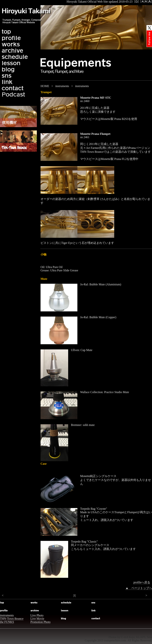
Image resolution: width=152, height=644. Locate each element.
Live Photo (37, 615)
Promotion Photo (40, 622)
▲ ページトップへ (139, 588)
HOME (45, 86)
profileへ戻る (142, 582)
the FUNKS (7, 622)
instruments (7, 615)
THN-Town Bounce (12, 619)
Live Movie (37, 619)
